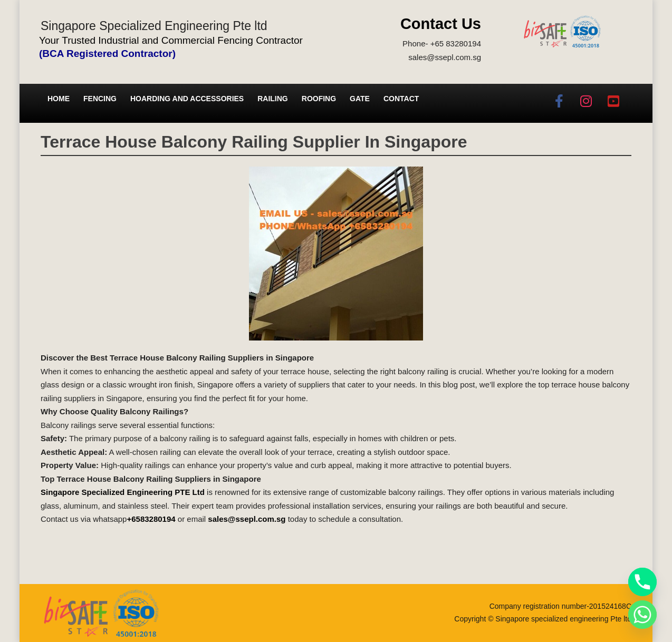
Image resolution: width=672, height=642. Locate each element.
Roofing (319, 99)
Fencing (100, 99)
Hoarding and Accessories (187, 99)
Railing (273, 99)
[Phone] (642, 582)
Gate (360, 99)
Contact (401, 99)
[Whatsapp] (642, 615)
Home (59, 99)
